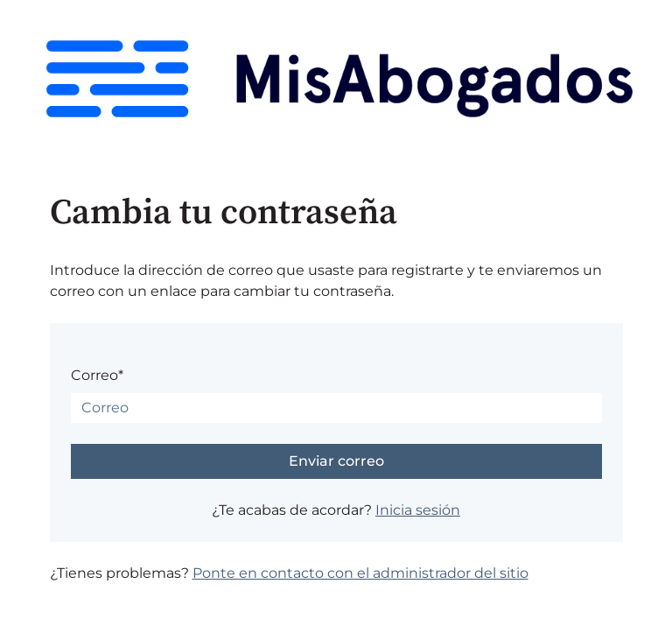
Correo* (97, 375)
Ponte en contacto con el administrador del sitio (360, 573)
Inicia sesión (418, 510)
